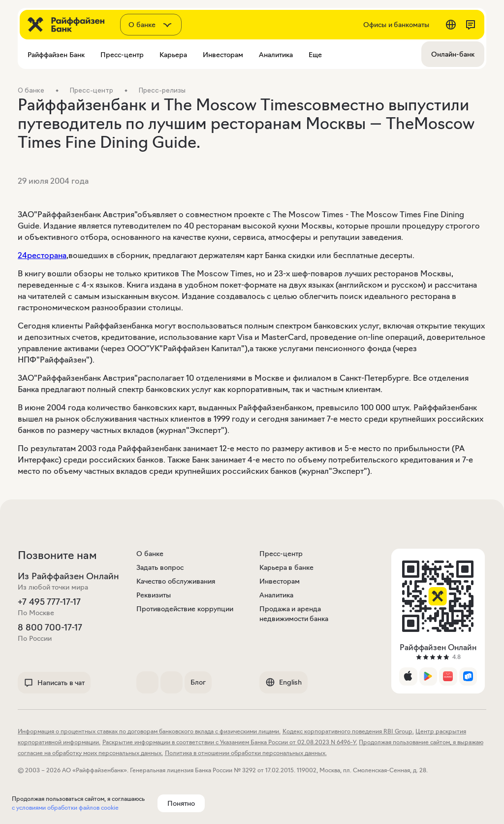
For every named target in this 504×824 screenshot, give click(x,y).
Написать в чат (54, 683)
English (283, 682)
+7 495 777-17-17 (49, 602)
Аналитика (276, 595)
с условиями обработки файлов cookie (65, 808)
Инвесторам (280, 581)
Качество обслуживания (176, 581)
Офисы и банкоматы (396, 25)
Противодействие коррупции (185, 609)
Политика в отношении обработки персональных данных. (246, 753)
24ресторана (42, 255)
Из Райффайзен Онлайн (68, 576)
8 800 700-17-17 (50, 627)
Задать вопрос (160, 567)
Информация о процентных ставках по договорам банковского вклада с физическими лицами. (149, 731)
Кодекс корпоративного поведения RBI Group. (348, 731)
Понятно (181, 803)
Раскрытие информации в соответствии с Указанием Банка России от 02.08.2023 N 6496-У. (230, 742)
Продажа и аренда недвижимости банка (294, 614)
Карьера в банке (286, 567)
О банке (150, 554)
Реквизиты (154, 595)
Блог (198, 682)
